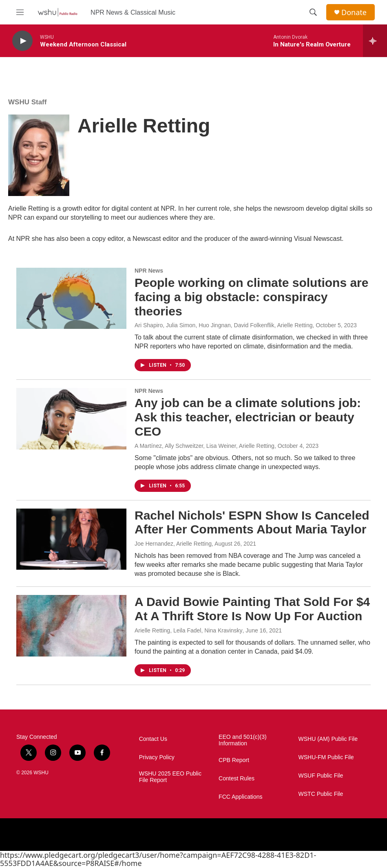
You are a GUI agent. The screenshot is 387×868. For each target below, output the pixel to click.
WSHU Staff (27, 102)
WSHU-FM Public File (326, 757)
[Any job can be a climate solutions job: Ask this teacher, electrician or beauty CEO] (71, 419)
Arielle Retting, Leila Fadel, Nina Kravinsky (189, 630)
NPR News (149, 271)
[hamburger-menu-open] (20, 12)
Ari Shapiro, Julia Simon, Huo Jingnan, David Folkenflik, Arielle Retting (224, 325)
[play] (22, 41)
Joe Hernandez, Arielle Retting (173, 544)
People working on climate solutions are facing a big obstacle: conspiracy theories (251, 297)
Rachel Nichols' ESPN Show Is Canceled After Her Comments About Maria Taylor (252, 522)
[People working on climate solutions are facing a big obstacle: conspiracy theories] (71, 298)
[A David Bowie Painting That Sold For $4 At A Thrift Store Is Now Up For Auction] (71, 626)
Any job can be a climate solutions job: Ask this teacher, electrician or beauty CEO (248, 417)
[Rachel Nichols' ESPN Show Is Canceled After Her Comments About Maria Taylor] (71, 539)
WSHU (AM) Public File (328, 739)
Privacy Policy (157, 757)
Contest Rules (237, 779)
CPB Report (234, 760)
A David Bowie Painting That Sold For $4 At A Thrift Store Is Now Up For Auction (252, 609)
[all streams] (375, 41)
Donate (354, 12)
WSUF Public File (321, 776)
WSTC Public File (321, 794)
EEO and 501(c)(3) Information (243, 740)
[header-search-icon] (313, 12)
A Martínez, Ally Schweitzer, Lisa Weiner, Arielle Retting (205, 446)
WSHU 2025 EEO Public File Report (170, 777)
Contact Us (153, 739)
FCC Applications (240, 797)
